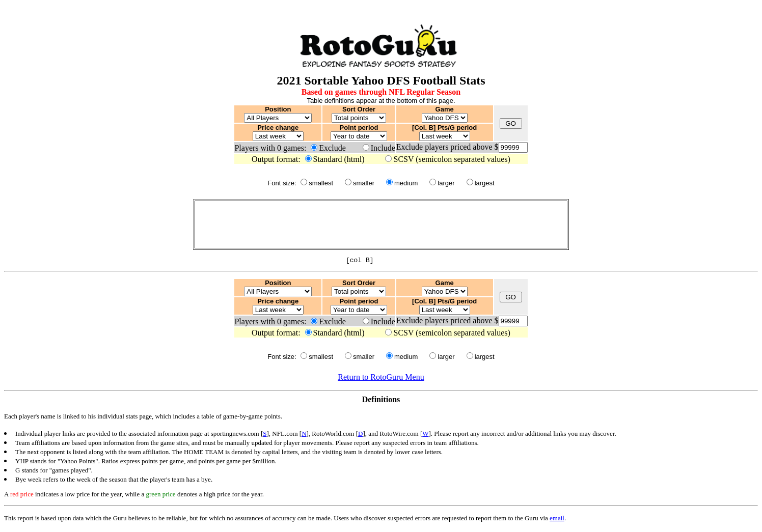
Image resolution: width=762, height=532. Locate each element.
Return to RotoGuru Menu (381, 379)
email (557, 520)
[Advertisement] (381, 225)
